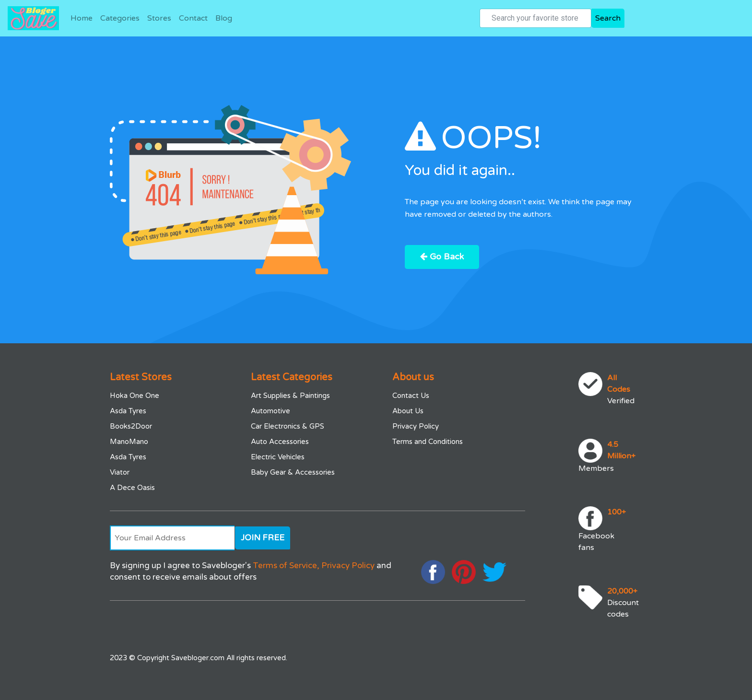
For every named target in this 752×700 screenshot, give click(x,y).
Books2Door (131, 426)
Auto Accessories (280, 442)
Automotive (270, 411)
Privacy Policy (416, 426)
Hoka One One (135, 396)
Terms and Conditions (428, 442)
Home (82, 18)
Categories (120, 18)
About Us (408, 411)
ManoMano (129, 442)
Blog (224, 18)
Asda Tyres (128, 411)
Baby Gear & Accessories (293, 472)
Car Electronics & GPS (288, 426)
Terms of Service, (286, 566)
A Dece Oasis (132, 488)
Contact (193, 18)
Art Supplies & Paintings (290, 396)
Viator (120, 472)
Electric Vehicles (278, 457)
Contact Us (411, 396)
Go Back (443, 257)
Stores (159, 18)
